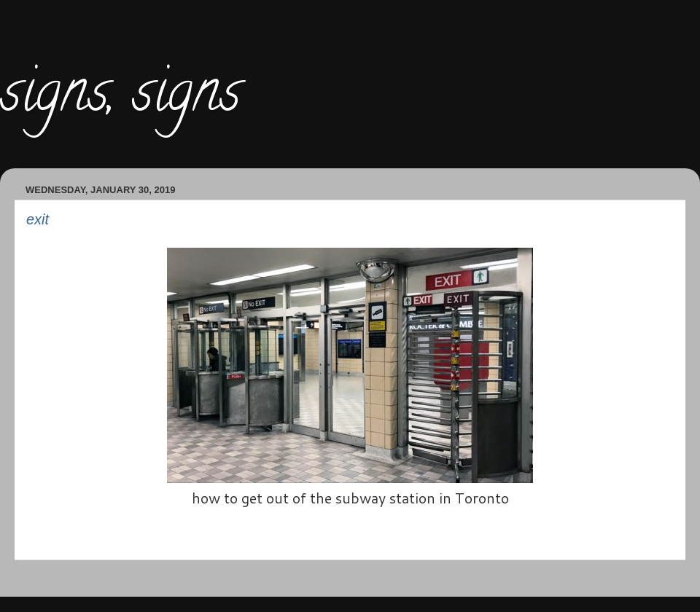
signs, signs (120, 98)
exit (38, 219)
